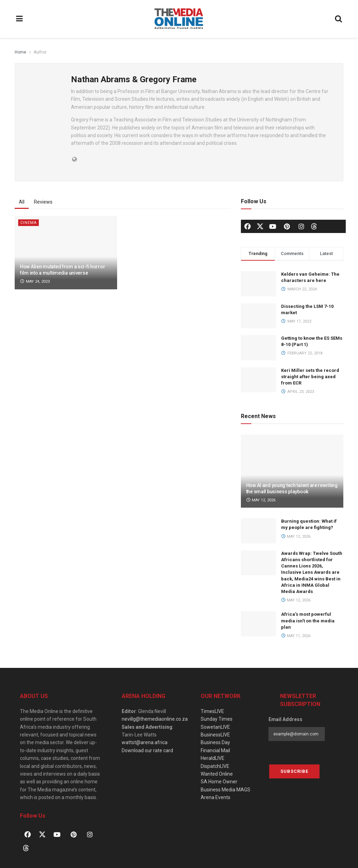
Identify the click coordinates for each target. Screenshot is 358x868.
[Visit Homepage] (179, 19)
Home (20, 52)
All (22, 202)
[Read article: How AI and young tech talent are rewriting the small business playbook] (292, 471)
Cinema (28, 223)
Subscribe (294, 771)
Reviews (43, 202)
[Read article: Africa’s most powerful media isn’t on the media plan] (258, 624)
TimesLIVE (212, 711)
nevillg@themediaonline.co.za (155, 719)
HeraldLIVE (213, 758)
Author (40, 52)
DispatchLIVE (215, 766)
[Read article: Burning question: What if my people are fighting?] (258, 531)
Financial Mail (215, 750)
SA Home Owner (219, 782)
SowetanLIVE (215, 727)
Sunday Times (217, 719)
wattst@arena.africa (145, 742)
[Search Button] (339, 19)
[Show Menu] (20, 19)
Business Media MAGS (225, 790)
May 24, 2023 (35, 281)
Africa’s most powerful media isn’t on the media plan (308, 620)
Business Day (215, 742)
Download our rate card (147, 750)
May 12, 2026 (261, 500)
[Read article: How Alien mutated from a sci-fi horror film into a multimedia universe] (66, 253)
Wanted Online (217, 774)
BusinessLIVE (215, 735)
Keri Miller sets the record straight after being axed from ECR (310, 377)
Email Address (285, 719)
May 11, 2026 (296, 636)
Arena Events (216, 797)
